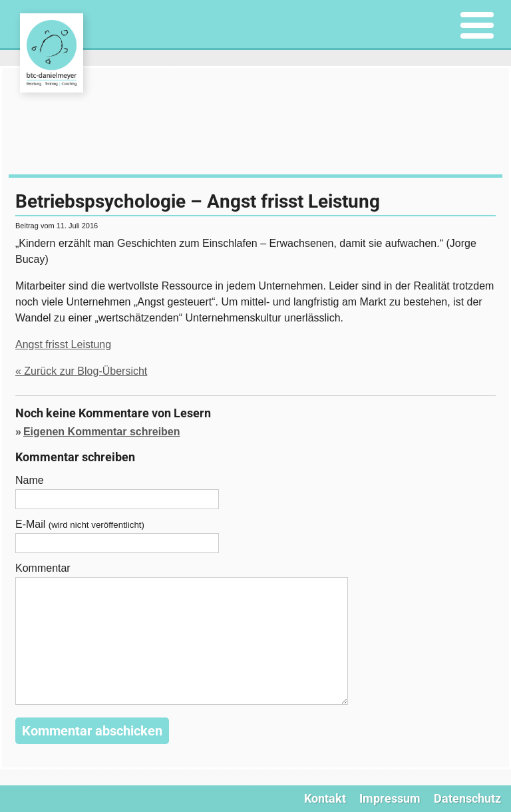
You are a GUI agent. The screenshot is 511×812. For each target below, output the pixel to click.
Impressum (390, 798)
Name (30, 481)
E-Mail (80, 524)
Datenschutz (467, 798)
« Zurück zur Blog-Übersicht (81, 371)
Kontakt (325, 798)
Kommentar (43, 568)
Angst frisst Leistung (63, 344)
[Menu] (477, 26)
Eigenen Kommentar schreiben (102, 432)
